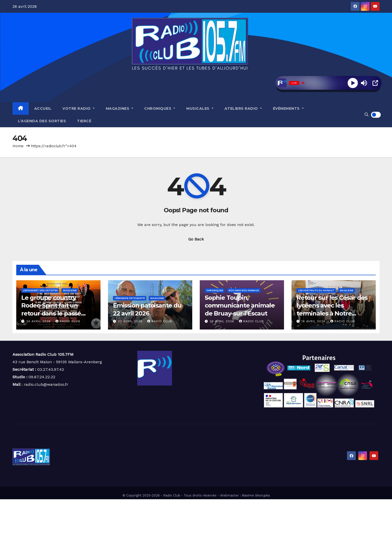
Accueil (43, 108)
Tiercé (84, 121)
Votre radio (79, 108)
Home (18, 146)
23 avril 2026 (131, 321)
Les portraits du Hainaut (316, 290)
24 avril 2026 (39, 321)
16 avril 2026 (314, 321)
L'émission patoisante (130, 298)
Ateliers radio (243, 108)
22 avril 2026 (223, 321)
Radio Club (68, 321)
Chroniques (160, 108)
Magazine (70, 290)
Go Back (196, 239)
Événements (288, 108)
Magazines (120, 108)
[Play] (353, 83)
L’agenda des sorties (42, 121)
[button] (366, 115)
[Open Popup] (375, 83)
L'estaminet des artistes (40, 290)
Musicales (200, 108)
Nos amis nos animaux (244, 290)
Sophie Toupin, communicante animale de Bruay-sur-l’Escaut (240, 305)
